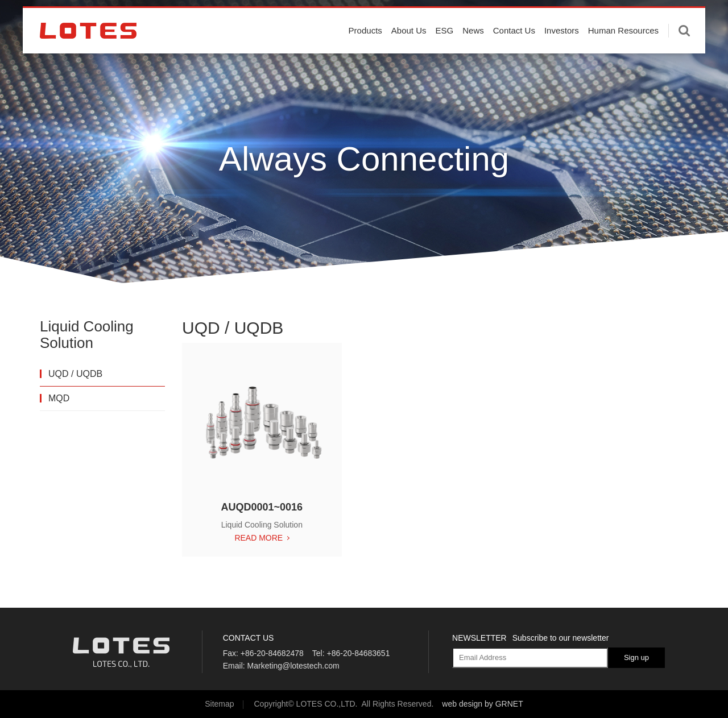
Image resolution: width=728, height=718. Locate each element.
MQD (59, 398)
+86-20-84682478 (272, 653)
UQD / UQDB (75, 374)
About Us (409, 53)
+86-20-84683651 (358, 653)
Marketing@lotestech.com (293, 666)
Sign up (636, 657)
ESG (445, 53)
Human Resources (623, 53)
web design (462, 704)
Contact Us (514, 53)
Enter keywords (684, 53)
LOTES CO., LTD (88, 53)
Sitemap (219, 704)
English (656, 17)
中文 (689, 17)
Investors (562, 53)
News (473, 53)
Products (365, 53)
